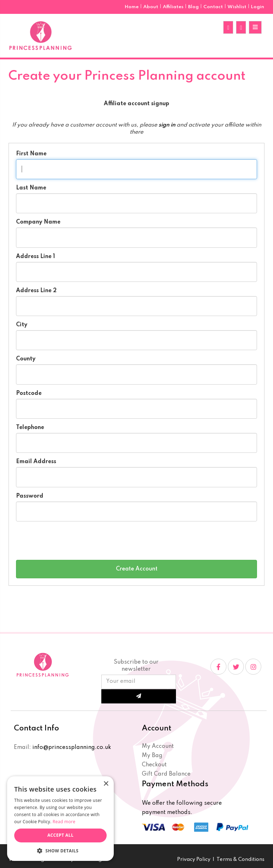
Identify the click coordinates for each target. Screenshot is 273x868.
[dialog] (60, 819)
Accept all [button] (60, 835)
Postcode (29, 393)
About (151, 7)
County (26, 359)
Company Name (38, 222)
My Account (158, 746)
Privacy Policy (194, 859)
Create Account (137, 569)
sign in (167, 125)
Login (258, 7)
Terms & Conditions (240, 859)
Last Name (31, 188)
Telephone (30, 428)
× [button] (106, 784)
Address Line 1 (36, 257)
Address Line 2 (36, 291)
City (22, 325)
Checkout (154, 765)
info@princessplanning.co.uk (72, 748)
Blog (194, 7)
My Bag (152, 756)
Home (132, 7)
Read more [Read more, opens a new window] (64, 822)
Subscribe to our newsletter (136, 666)
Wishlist (237, 7)
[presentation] (70, 541)
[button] (60, 850)
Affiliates (174, 7)
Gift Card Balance (166, 774)
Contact (214, 7)
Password (30, 496)
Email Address (36, 462)
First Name (31, 154)
